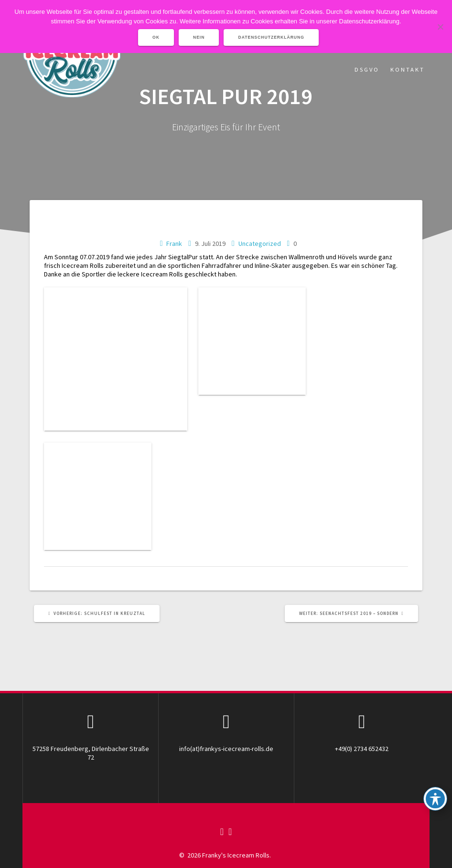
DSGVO (367, 69)
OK (156, 37)
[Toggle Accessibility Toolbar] (435, 799)
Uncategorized (260, 243)
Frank (174, 243)
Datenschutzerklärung (271, 37)
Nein (199, 37)
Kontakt (408, 69)
